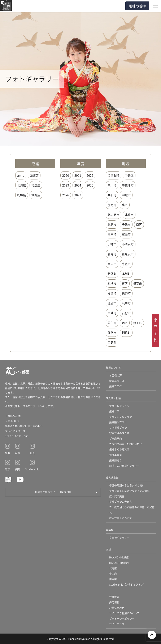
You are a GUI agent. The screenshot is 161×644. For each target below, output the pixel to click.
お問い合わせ (117, 608)
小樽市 (112, 244)
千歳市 (126, 224)
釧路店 (36, 195)
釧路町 (126, 333)
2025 (90, 185)
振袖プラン (116, 411)
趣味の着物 (137, 6)
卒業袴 (110, 530)
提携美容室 (116, 455)
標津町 (112, 293)
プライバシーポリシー (122, 619)
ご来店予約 (116, 439)
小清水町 (128, 244)
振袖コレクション (119, 406)
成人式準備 (112, 478)
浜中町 (126, 303)
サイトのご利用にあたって (124, 613)
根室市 (138, 283)
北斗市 (129, 215)
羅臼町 (112, 323)
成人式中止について (121, 518)
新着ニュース (117, 381)
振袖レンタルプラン (121, 417)
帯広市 (112, 264)
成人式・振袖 (113, 398)
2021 (78, 175)
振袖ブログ (116, 386)
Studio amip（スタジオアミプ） (128, 584)
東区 (125, 283)
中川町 (112, 185)
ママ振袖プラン (118, 428)
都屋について (113, 368)
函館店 (34, 175)
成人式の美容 (117, 496)
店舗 (108, 550)
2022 (90, 175)
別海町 (112, 205)
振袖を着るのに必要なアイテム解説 (129, 491)
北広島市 (113, 215)
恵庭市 (126, 264)
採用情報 (114, 602)
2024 (78, 185)
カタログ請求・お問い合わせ (126, 444)
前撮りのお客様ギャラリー (124, 466)
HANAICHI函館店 (119, 563)
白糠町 (112, 313)
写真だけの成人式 (119, 433)
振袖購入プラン (118, 422)
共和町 (112, 195)
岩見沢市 (128, 254)
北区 (125, 205)
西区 (125, 323)
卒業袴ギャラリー (119, 538)
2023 (66, 185)
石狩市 (126, 313)
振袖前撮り (116, 460)
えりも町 (113, 175)
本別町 (126, 274)
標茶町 (126, 293)
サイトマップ (117, 624)
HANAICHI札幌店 (119, 557)
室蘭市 (126, 234)
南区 (139, 224)
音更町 (112, 342)
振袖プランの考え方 (121, 502)
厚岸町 (112, 234)
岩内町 (112, 254)
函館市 (126, 195)
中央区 (129, 175)
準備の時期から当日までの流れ (127, 485)
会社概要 (114, 597)
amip (21, 175)
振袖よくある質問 (119, 449)
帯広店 (36, 185)
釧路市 (112, 333)
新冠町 (112, 274)
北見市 (112, 224)
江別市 (112, 303)
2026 (66, 195)
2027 (78, 195)
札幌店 (22, 195)
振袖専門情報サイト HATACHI (53, 492)
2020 (66, 175)
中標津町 (128, 185)
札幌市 (112, 283)
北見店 (22, 185)
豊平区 (138, 323)
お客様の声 (116, 375)
